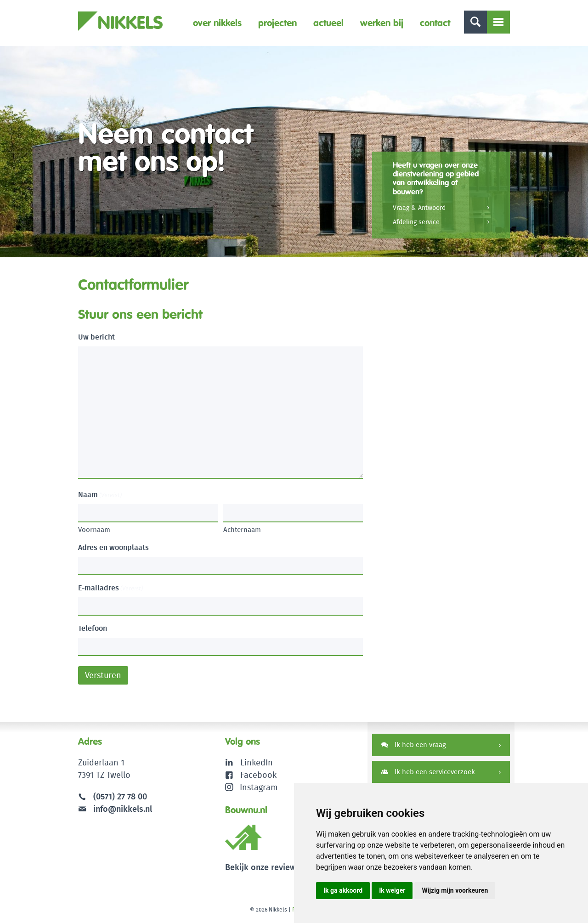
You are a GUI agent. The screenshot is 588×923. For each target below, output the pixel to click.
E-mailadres (110, 588)
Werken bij (382, 23)
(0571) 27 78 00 (120, 796)
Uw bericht (96, 337)
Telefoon (93, 628)
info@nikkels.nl (115, 809)
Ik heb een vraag (414, 745)
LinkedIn (257, 762)
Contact (435, 23)
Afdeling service (416, 222)
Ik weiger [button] (392, 890)
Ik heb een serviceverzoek (428, 772)
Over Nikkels (217, 23)
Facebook (258, 775)
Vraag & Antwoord (419, 208)
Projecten (277, 23)
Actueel (328, 23)
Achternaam (242, 529)
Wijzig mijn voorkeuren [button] (455, 890)
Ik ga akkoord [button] (343, 890)
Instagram (252, 787)
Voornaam (94, 529)
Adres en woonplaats (113, 547)
